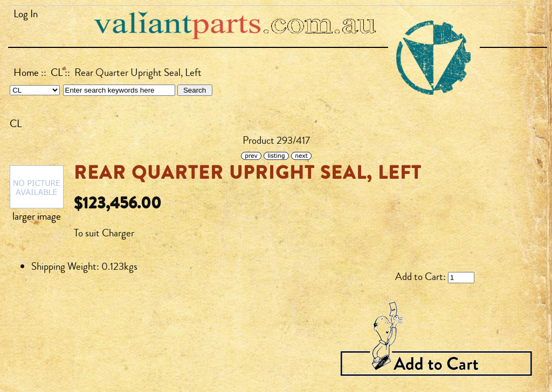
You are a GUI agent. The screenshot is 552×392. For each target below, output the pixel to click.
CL (57, 73)
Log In (26, 14)
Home (26, 73)
